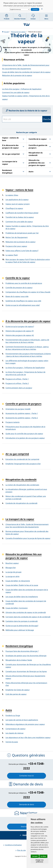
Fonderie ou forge (13, 715)
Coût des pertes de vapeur (16, 694)
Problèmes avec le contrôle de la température (24, 283)
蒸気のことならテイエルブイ (26, 25)
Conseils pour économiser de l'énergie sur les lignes (26, 671)
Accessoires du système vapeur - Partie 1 (22, 413)
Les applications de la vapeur (17, 200)
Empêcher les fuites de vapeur (18, 690)
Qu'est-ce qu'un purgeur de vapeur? (20, 326)
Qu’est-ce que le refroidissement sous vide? (23, 305)
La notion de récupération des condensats (22, 485)
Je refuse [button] (43, 856)
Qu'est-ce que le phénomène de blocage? (22, 626)
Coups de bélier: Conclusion (17, 608)
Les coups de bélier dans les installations (22, 597)
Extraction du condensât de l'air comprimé (22, 459)
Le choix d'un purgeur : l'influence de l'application (22, 89)
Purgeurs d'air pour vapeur (16, 246)
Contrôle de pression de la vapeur (19, 288)
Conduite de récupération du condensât (21, 503)
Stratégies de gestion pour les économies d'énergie (26, 656)
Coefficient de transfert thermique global (22, 213)
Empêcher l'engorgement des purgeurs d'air (23, 464)
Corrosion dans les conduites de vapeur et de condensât (28, 617)
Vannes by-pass (12, 742)
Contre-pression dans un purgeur (19, 388)
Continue (35, 9)
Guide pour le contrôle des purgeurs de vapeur (24, 434)
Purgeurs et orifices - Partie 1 (17, 379)
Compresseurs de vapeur (16, 729)
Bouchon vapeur (12, 563)
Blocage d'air (11, 568)
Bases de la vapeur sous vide (17, 296)
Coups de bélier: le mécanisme (18, 581)
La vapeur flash (12, 255)
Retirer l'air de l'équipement (17, 237)
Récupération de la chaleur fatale (19, 660)
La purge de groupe (13, 572)
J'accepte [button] (35, 856)
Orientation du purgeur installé (18, 409)
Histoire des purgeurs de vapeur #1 (20, 331)
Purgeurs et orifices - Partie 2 (17, 383)
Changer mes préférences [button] (40, 861)
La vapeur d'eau (12, 195)
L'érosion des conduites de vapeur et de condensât (26, 612)
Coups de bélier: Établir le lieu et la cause (22, 585)
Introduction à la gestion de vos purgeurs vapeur (25, 438)
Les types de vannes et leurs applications (22, 720)
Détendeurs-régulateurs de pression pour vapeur (25, 724)
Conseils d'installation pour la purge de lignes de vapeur (28, 538)
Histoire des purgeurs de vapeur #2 (20, 335)
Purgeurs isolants (13, 422)
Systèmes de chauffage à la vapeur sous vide (23, 301)
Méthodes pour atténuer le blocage (20, 630)
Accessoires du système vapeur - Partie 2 (22, 418)
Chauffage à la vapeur (14, 208)
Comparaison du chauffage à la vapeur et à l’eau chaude (28, 292)
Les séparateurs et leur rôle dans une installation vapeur (28, 737)
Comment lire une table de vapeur (16, 92)
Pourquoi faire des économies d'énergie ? (22, 651)
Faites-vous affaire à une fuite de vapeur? (22, 251)
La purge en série (12, 576)
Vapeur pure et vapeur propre (18, 204)
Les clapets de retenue (14, 733)
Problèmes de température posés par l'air (22, 233)
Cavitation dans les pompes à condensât (22, 621)
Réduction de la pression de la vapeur (21, 242)
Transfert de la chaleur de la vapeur (20, 217)
